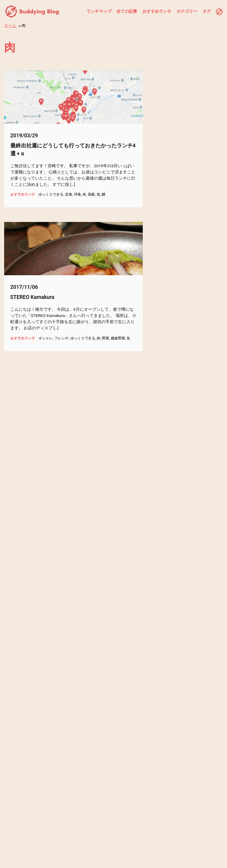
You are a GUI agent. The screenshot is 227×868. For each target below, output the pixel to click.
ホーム (10, 25)
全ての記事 (127, 11)
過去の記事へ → (170, 742)
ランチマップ (99, 11)
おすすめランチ (157, 11)
